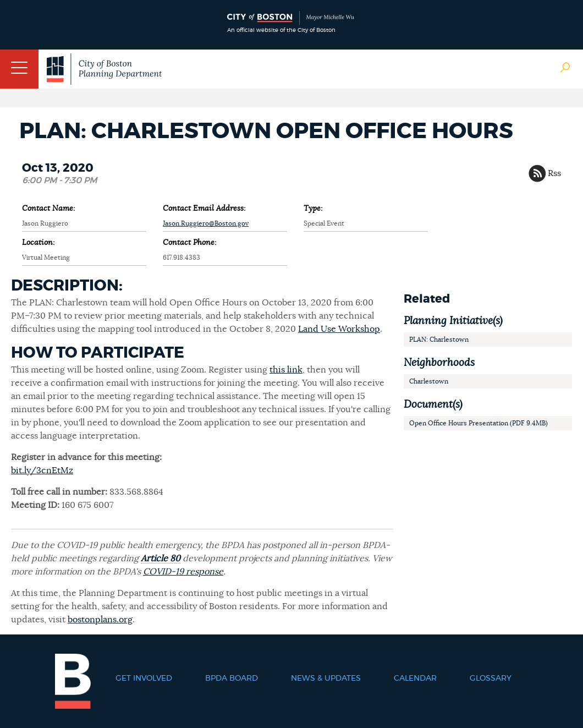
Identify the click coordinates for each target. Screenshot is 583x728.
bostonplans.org (100, 620)
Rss (554, 173)
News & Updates (326, 678)
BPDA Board (232, 678)
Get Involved (144, 678)
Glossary (491, 678)
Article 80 (161, 559)
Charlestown (429, 381)
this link (286, 370)
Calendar (415, 678)
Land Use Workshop (339, 329)
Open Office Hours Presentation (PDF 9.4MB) (479, 423)
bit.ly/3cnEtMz (42, 470)
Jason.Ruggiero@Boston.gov (206, 223)
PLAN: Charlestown (439, 340)
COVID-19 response (183, 572)
